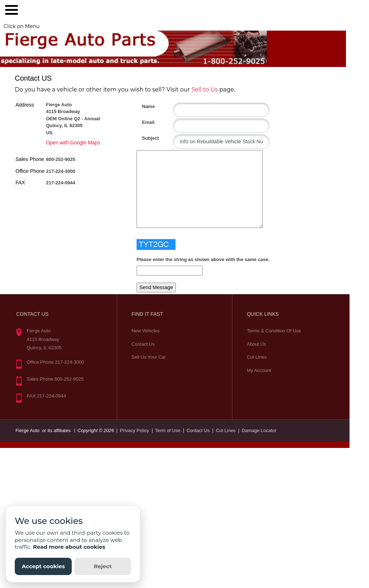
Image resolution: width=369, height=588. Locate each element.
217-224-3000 (61, 171)
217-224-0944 (61, 183)
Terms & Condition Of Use (274, 331)
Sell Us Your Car (149, 357)
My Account (259, 370)
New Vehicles (146, 331)
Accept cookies (43, 566)
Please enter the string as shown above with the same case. (203, 259)
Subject (145, 138)
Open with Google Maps (73, 143)
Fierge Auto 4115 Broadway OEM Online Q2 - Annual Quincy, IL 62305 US (73, 119)
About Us (256, 344)
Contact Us (143, 344)
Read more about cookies (69, 547)
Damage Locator (259, 430)
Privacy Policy (135, 430)
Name (145, 106)
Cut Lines (257, 357)
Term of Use (168, 430)
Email (145, 122)
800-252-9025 (61, 159)
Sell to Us (204, 89)
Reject (103, 566)
